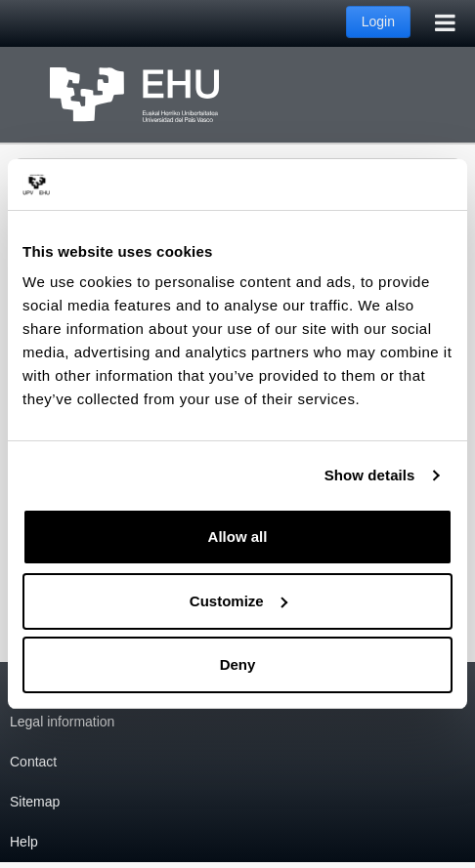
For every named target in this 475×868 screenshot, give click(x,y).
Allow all (238, 537)
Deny (238, 664)
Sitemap (35, 802)
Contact (33, 762)
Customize (238, 601)
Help (24, 842)
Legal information (62, 722)
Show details (370, 475)
